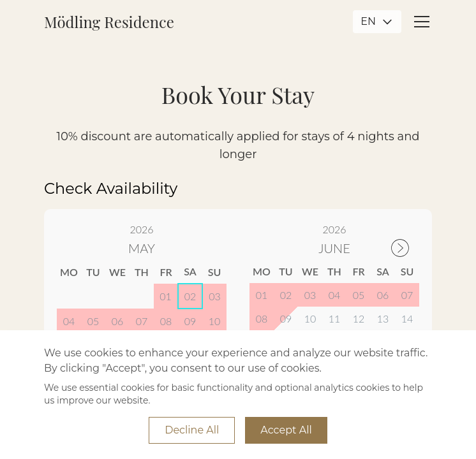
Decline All (192, 430)
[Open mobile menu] (422, 22)
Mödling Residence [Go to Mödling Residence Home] (109, 22)
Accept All (286, 430)
